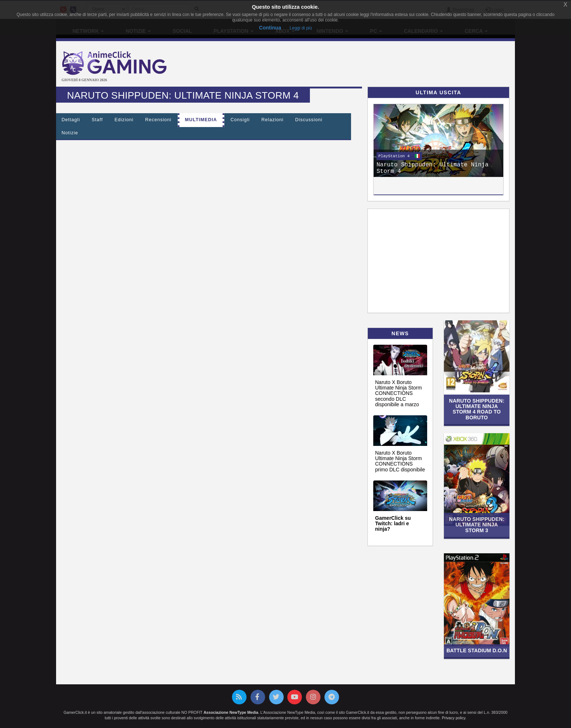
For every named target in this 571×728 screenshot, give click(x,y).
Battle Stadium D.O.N (477, 650)
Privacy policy (453, 718)
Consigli (240, 120)
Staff (97, 120)
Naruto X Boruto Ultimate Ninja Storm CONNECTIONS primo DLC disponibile (400, 461)
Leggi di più (301, 28)
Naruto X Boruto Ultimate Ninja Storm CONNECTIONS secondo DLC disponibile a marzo (398, 393)
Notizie (70, 133)
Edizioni (124, 120)
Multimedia (201, 120)
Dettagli (71, 120)
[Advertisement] (362, 65)
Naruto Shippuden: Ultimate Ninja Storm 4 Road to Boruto (477, 409)
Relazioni (273, 120)
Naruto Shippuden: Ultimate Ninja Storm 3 (477, 525)
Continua (270, 28)
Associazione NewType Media (231, 712)
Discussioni (309, 120)
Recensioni (158, 120)
